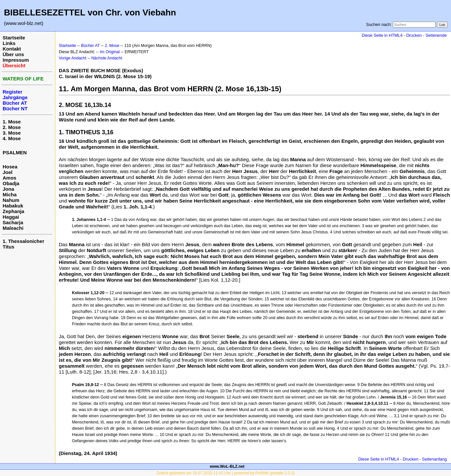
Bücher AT (90, 46)
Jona (8, 189)
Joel (8, 172)
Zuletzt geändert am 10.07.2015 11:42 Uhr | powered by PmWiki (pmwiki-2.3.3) (225, 473)
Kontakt (12, 49)
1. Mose (12, 122)
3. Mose (12, 133)
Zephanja (13, 211)
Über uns (13, 54)
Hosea (10, 167)
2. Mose (12, 127)
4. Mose (12, 138)
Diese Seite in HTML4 (382, 35)
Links (9, 43)
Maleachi (13, 228)
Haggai (11, 217)
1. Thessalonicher (23, 241)
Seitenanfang (434, 459)
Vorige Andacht (73, 58)
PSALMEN (15, 152)
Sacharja (13, 222)
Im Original (110, 52)
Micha (10, 195)
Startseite (14, 38)
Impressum (16, 60)
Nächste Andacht (107, 58)
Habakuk (13, 206)
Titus (9, 247)
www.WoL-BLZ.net (227, 466)
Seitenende (436, 35)
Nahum (11, 200)
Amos (10, 178)
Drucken (414, 35)
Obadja (11, 183)
